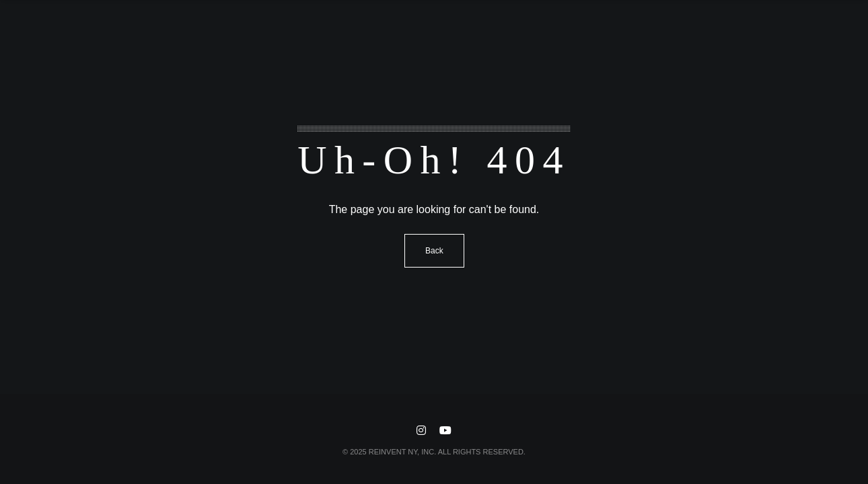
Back (434, 251)
